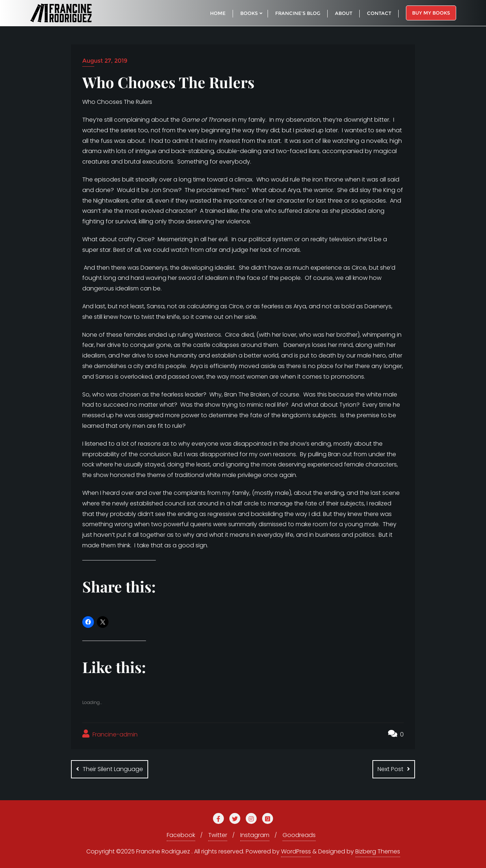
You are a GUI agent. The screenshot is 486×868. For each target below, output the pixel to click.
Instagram (255, 835)
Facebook (181, 835)
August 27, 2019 (105, 61)
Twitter (218, 835)
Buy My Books (431, 13)
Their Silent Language (113, 769)
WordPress (296, 851)
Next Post (390, 769)
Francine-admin (110, 734)
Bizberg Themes (378, 851)
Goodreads (299, 835)
